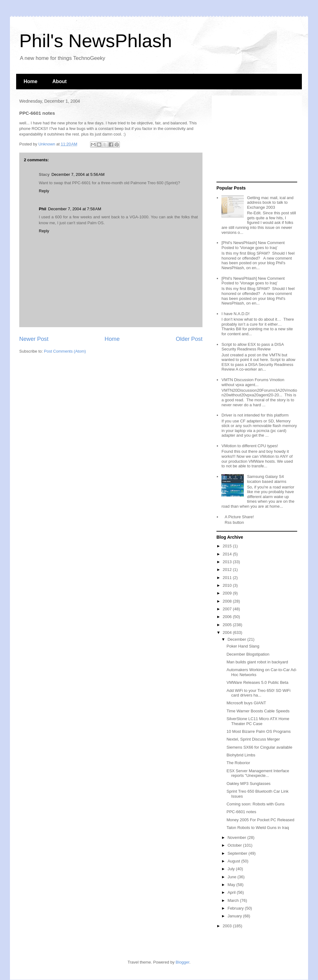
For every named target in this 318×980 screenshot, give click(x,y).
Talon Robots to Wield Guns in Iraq (258, 828)
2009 (228, 593)
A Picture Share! (239, 517)
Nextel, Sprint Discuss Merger (253, 739)
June (233, 877)
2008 (228, 601)
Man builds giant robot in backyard (257, 662)
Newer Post (34, 339)
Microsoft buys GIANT (246, 703)
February (236, 908)
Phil (43, 209)
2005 (228, 625)
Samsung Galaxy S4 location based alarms (266, 479)
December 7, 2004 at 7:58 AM (75, 209)
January (235, 916)
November (238, 837)
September (238, 853)
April (232, 892)
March (234, 900)
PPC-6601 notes (241, 812)
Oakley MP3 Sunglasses (248, 784)
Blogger (183, 962)
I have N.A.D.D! (235, 314)
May (232, 885)
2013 (228, 562)
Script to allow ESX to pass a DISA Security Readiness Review (252, 347)
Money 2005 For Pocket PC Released (260, 820)
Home (30, 81)
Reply (44, 191)
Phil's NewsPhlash (96, 41)
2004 (228, 633)
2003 (228, 926)
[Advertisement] (255, 139)
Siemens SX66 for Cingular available (259, 747)
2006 (228, 617)
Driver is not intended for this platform (255, 415)
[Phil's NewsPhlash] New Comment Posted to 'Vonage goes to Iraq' (253, 245)
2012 (228, 570)
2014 (228, 554)
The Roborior (238, 763)
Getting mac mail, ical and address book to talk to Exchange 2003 (270, 203)
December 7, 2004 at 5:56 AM (78, 174)
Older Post (189, 339)
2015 (228, 546)
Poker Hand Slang (243, 646)
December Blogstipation (248, 654)
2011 (228, 578)
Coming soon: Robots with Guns (255, 804)
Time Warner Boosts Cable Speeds (258, 711)
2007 (228, 609)
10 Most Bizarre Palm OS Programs (259, 731)
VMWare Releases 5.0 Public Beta (257, 682)
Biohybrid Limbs (241, 755)
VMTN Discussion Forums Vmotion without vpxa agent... (253, 382)
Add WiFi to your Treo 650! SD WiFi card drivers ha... (258, 693)
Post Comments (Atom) (65, 351)
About (59, 81)
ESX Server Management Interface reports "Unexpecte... (258, 773)
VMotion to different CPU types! (250, 446)
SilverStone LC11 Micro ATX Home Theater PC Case (258, 721)
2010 (228, 585)
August (234, 861)
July (232, 869)
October (235, 845)
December (238, 639)
